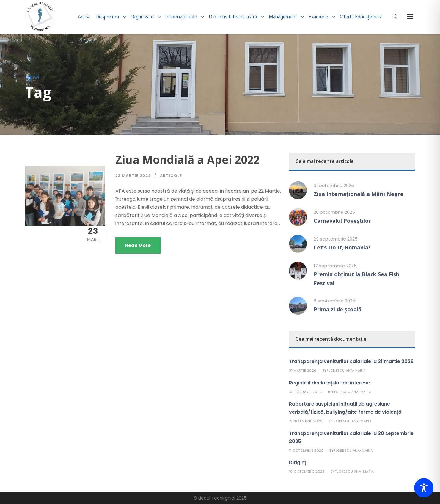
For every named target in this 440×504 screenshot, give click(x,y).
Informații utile (181, 17)
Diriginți (298, 463)
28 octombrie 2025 (334, 212)
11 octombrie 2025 (306, 450)
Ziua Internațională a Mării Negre (359, 194)
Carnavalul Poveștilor (342, 221)
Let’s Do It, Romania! (342, 247)
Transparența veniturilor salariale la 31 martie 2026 (351, 361)
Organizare (142, 17)
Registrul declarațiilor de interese (329, 383)
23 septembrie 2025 (336, 239)
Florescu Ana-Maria (346, 370)
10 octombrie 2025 (307, 472)
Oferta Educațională (361, 17)
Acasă (84, 17)
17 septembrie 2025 (335, 266)
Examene (318, 17)
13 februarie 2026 (306, 392)
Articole (171, 176)
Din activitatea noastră (233, 17)
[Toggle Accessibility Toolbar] (424, 488)
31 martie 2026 (303, 370)
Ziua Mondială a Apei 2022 (188, 160)
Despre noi (107, 17)
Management (283, 17)
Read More (138, 245)
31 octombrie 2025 (334, 185)
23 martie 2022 (133, 176)
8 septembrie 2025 (334, 301)
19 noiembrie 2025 (306, 421)
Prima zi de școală (338, 309)
